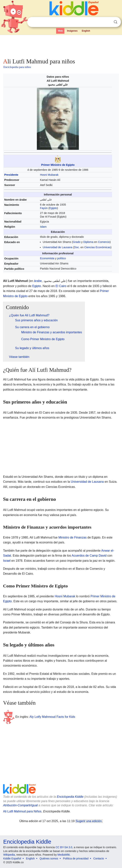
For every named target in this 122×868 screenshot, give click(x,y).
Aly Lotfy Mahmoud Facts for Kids (52, 717)
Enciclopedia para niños (17, 67)
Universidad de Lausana (58, 247)
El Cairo (61, 286)
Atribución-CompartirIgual (20, 805)
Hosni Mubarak (49, 175)
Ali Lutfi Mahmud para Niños (22, 811)
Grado (77, 242)
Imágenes (72, 31)
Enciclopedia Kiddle (70, 797)
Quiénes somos (49, 858)
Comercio (104, 242)
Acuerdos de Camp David (89, 556)
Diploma (88, 242)
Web (60, 31)
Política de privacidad (76, 858)
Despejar (108, 22)
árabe (38, 281)
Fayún (44, 208)
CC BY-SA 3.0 (64, 847)
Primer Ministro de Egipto (58, 165)
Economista (47, 258)
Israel (7, 561)
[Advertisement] (61, 46)
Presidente (11, 175)
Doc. (77, 247)
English (86, 31)
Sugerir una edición (89, 821)
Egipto (53, 208)
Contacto (99, 858)
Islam (43, 227)
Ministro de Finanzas (73, 537)
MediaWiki (64, 855)
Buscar (116, 22)
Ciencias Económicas (97, 247)
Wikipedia (9, 855)
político (62, 258)
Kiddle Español (12, 858)
